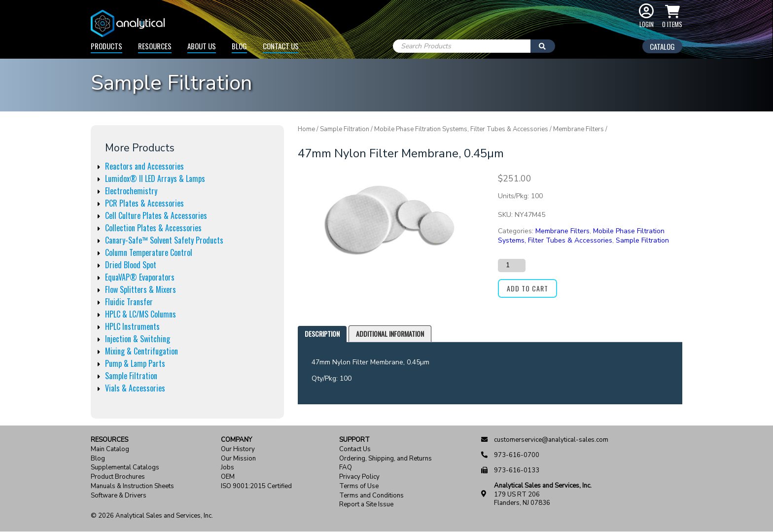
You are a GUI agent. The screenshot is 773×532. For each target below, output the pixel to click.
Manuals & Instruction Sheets (132, 486)
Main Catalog (110, 449)
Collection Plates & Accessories (153, 228)
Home (306, 129)
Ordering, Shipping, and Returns (386, 459)
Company (236, 440)
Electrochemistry (131, 191)
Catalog (662, 46)
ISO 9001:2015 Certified (256, 486)
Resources (155, 46)
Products (106, 46)
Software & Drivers (119, 496)
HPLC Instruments (132, 326)
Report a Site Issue (366, 505)
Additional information (390, 334)
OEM (228, 477)
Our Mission (238, 459)
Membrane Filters (579, 129)
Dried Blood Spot (131, 265)
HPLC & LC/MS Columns (141, 314)
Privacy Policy (359, 477)
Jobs (228, 468)
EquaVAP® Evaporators (140, 277)
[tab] (322, 334)
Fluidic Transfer (129, 302)
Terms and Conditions (371, 496)
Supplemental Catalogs (125, 468)
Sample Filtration (131, 376)
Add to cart (527, 288)
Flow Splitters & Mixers (141, 289)
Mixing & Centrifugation (141, 351)
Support (354, 440)
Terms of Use (359, 486)
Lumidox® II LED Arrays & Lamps (155, 178)
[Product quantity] (512, 265)
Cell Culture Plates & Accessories (156, 215)
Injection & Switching (138, 339)
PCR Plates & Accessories (144, 203)
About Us (202, 46)
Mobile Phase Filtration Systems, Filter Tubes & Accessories (461, 129)
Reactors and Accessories (144, 166)
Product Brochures (118, 477)
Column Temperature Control (149, 252)
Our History (238, 449)
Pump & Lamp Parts (135, 363)
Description (322, 334)
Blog (239, 46)
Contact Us (281, 46)
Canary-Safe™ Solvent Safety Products (164, 240)
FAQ (346, 468)
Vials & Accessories (135, 388)
